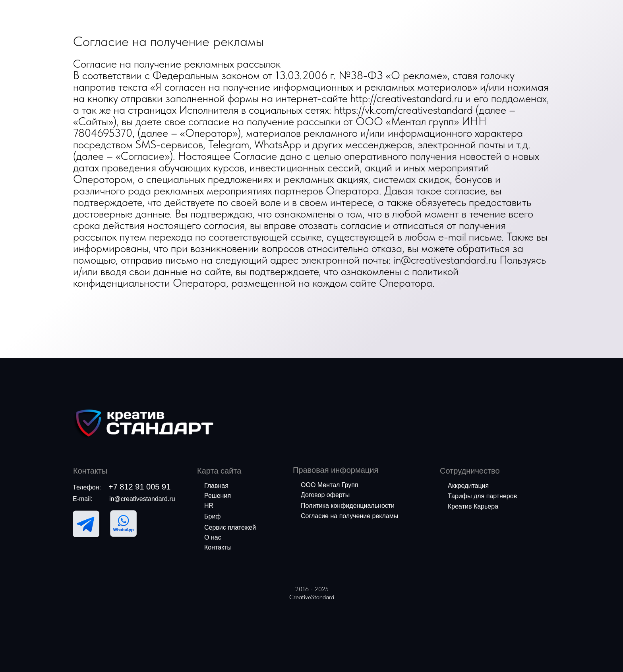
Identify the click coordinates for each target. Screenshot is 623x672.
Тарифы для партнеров (482, 496)
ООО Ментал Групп (330, 485)
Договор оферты (325, 495)
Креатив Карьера (473, 506)
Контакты (218, 547)
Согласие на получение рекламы (349, 516)
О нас (213, 537)
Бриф (213, 516)
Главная (216, 486)
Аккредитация (468, 486)
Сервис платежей (230, 527)
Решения (218, 496)
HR (209, 506)
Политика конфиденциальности (348, 506)
